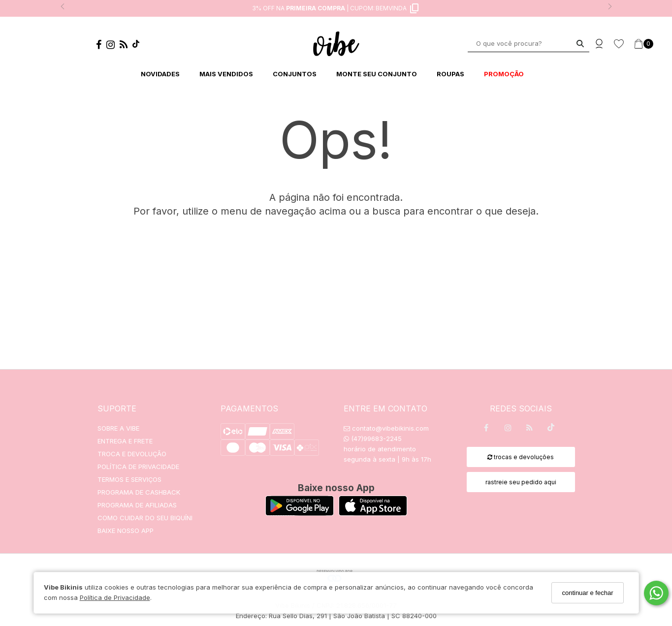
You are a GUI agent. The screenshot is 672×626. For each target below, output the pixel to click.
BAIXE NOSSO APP (126, 531)
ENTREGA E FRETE (125, 441)
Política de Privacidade (115, 597)
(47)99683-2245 (373, 438)
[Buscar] (580, 44)
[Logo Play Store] (300, 513)
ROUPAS (450, 74)
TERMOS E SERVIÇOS (129, 479)
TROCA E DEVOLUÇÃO (132, 454)
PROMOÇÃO (504, 74)
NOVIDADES (160, 74)
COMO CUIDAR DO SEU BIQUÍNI (145, 518)
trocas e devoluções (521, 457)
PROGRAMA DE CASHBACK (139, 492)
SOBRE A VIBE (118, 428)
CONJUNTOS (295, 74)
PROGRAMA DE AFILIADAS (137, 505)
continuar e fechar (587, 593)
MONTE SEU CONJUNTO (377, 74)
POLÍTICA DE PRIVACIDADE (138, 467)
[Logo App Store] (373, 513)
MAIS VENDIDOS (226, 74)
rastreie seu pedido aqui (521, 482)
